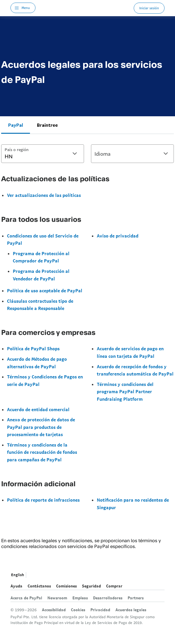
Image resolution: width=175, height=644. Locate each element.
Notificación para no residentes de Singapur (133, 504)
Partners (136, 598)
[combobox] (43, 154)
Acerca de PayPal (26, 598)
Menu (26, 8)
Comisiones (66, 586)
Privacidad (100, 610)
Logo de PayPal (85, 8)
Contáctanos (39, 586)
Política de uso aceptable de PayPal (45, 291)
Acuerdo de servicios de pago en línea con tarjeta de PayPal (130, 352)
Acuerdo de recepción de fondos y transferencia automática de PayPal (135, 370)
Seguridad (91, 586)
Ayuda (16, 586)
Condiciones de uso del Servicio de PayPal (43, 240)
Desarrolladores (108, 598)
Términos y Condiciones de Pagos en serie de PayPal (45, 380)
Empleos (80, 598)
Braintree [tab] (47, 125)
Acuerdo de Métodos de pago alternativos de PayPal (37, 363)
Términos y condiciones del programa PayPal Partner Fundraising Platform (125, 392)
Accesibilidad (54, 610)
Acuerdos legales (131, 610)
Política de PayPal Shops (33, 349)
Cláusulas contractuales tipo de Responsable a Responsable (40, 305)
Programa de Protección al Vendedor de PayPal (41, 275)
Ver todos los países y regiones (32, 576)
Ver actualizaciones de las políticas (44, 195)
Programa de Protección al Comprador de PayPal (41, 257)
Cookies (78, 610)
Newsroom (57, 598)
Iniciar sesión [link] (149, 8)
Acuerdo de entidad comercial (38, 409)
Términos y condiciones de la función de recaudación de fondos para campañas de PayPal (42, 452)
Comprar (114, 586)
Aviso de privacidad (118, 236)
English (18, 575)
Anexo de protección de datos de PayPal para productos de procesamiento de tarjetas (41, 427)
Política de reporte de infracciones (43, 500)
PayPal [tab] (16, 125)
